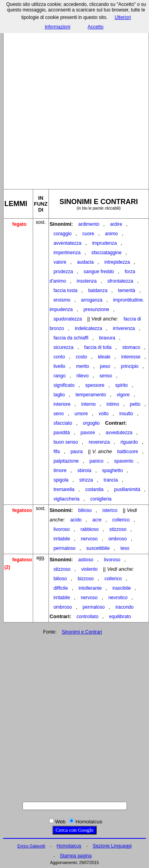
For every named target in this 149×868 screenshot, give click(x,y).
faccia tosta (66, 291)
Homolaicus (69, 846)
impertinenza (67, 253)
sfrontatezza (120, 281)
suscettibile (98, 548)
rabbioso (89, 529)
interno (88, 404)
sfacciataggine (107, 253)
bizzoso (86, 579)
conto (59, 357)
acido (76, 520)
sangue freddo (99, 272)
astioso (86, 560)
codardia (94, 489)
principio (130, 366)
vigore (123, 395)
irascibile (122, 588)
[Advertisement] (74, 103)
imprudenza (105, 243)
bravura (107, 338)
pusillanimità (127, 489)
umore (81, 414)
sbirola (84, 471)
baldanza (98, 291)
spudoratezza (68, 319)
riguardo (129, 442)
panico (96, 461)
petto (135, 404)
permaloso (65, 548)
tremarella (64, 489)
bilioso (85, 510)
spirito (121, 385)
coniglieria (101, 499)
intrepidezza (117, 262)
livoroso (62, 529)
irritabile (62, 539)
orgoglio (91, 423)
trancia (111, 480)
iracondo (125, 607)
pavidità (62, 433)
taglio (59, 395)
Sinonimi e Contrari (82, 632)
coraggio (63, 234)
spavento (124, 461)
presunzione (96, 309)
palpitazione (66, 461)
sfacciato (63, 423)
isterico (110, 510)
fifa (57, 452)
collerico (121, 520)
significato (64, 385)
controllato (87, 617)
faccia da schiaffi (71, 338)
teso (125, 548)
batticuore (128, 452)
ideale (104, 357)
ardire (116, 224)
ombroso (118, 539)
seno (59, 414)
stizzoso (118, 529)
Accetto (95, 27)
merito (83, 366)
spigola (61, 480)
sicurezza (64, 347)
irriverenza (124, 328)
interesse (131, 357)
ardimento (89, 224)
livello (60, 366)
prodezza (63, 272)
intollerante (90, 588)
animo (111, 234)
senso (106, 376)
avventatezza (68, 243)
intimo (113, 404)
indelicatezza (88, 328)
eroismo (62, 300)
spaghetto (113, 471)
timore (60, 471)
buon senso (66, 442)
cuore (88, 234)
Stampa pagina (76, 856)
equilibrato (120, 617)
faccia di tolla (98, 347)
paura (77, 452)
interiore (62, 404)
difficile (61, 588)
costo (81, 357)
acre (97, 520)
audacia (86, 262)
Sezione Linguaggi (112, 846)
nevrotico (118, 598)
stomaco (131, 347)
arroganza (92, 300)
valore (60, 262)
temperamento (91, 395)
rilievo (83, 376)
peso (105, 366)
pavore (88, 433)
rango (60, 376)
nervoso (89, 539)
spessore (95, 385)
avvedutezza (119, 433)
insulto (126, 414)
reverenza (99, 442)
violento (89, 569)
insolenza (87, 281)
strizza (86, 480)
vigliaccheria (67, 499)
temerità (127, 291)
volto (103, 414)
